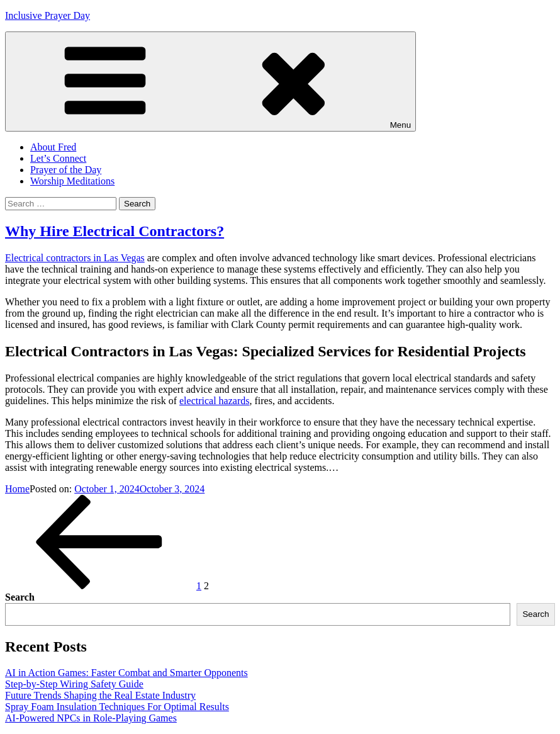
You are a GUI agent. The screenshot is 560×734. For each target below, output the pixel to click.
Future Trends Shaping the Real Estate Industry (100, 695)
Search (20, 597)
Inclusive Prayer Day (48, 15)
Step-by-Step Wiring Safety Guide (74, 684)
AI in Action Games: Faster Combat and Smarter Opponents (126, 673)
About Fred (53, 147)
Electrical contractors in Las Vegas (75, 258)
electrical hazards (214, 401)
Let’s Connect (58, 158)
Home (17, 489)
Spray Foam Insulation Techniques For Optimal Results (117, 707)
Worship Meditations (72, 181)
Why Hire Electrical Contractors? (115, 231)
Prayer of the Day (66, 170)
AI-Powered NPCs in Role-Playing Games (91, 718)
